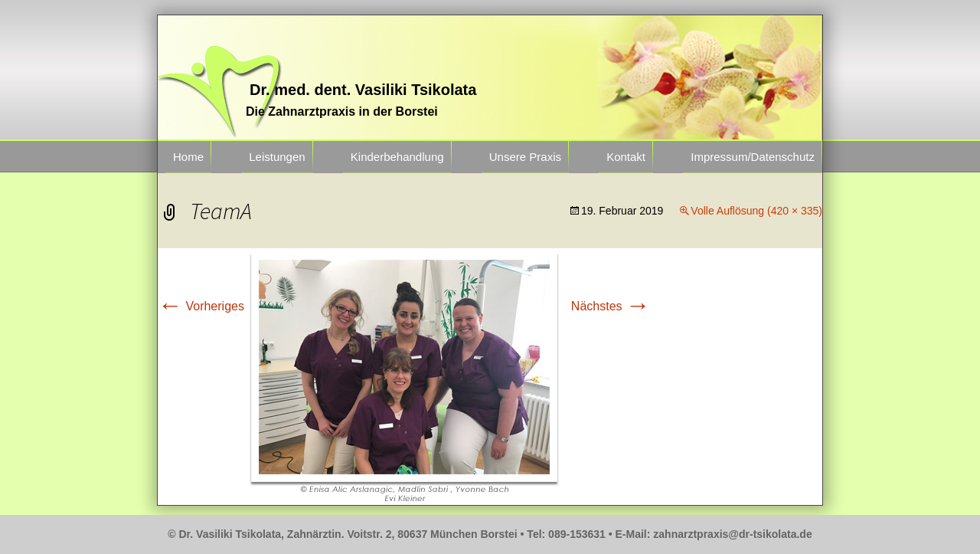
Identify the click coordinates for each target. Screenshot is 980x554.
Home (188, 157)
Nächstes (611, 306)
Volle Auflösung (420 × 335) (756, 211)
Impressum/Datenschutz (753, 157)
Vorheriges (201, 306)
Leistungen (277, 157)
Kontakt (626, 157)
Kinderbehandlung (397, 157)
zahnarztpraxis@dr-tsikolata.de (732, 534)
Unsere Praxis (525, 157)
